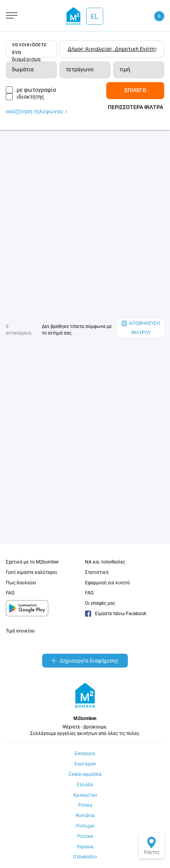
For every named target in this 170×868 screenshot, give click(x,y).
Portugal (85, 826)
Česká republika (85, 774)
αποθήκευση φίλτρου (141, 328)
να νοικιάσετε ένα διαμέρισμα (29, 49)
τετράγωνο (80, 69)
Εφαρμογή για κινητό (107, 583)
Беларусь (85, 754)
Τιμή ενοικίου (20, 631)
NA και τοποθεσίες (105, 562)
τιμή (125, 69)
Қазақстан (85, 795)
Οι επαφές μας (100, 603)
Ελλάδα (85, 785)
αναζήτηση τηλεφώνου (36, 111)
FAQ (10, 593)
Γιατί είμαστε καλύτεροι (31, 572)
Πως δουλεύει (21, 583)
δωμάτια (23, 69)
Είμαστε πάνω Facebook (116, 614)
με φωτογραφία (36, 90)
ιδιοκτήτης (31, 97)
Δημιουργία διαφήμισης (85, 661)
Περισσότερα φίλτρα (135, 107)
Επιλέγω (135, 90)
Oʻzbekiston (85, 857)
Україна (85, 847)
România (85, 816)
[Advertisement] (85, 224)
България (85, 764)
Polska (85, 805)
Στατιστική (97, 572)
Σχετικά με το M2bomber (32, 562)
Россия (85, 836)
